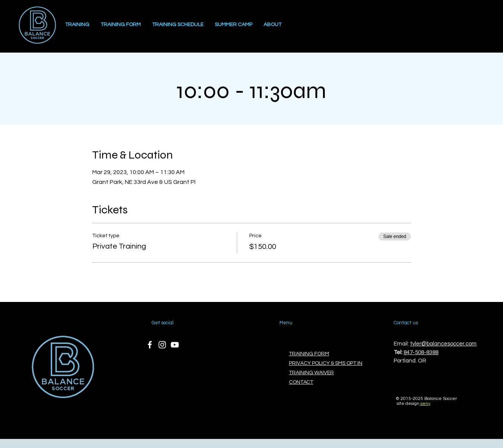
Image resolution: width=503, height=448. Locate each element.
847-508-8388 (421, 352)
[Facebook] (150, 345)
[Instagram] (162, 345)
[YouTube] (175, 345)
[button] (272, 25)
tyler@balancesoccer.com (443, 344)
